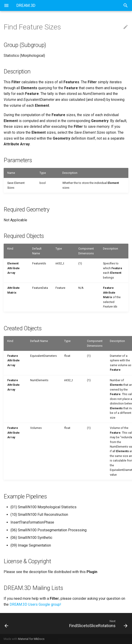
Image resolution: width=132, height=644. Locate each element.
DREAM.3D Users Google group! (35, 604)
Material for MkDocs (31, 639)
